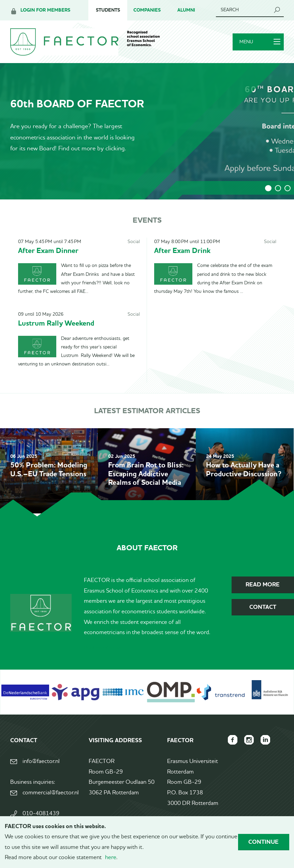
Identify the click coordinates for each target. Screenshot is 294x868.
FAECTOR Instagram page (249, 740)
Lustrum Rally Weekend (56, 323)
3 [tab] (288, 188)
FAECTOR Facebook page (233, 740)
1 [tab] (268, 188)
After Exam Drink (182, 250)
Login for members (45, 10)
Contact (114, 648)
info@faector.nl (41, 761)
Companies (147, 10)
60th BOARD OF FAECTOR (77, 104)
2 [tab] (278, 188)
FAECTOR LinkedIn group (265, 740)
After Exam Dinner (48, 250)
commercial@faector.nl (51, 793)
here (111, 858)
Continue (263, 842)
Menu (260, 42)
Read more (95, 648)
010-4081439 (41, 814)
